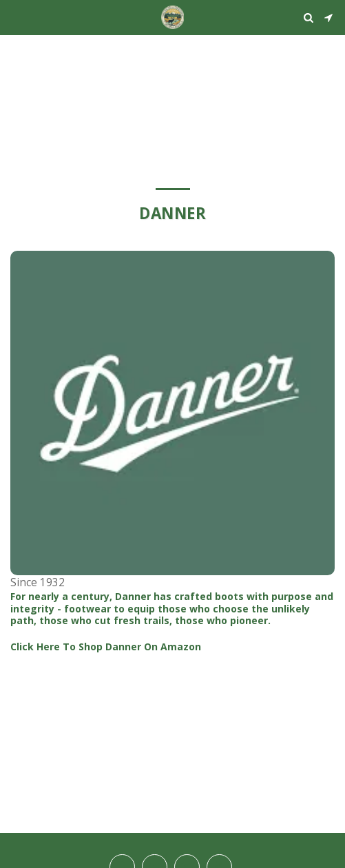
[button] (15, 17)
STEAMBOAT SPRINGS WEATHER (172, 52)
